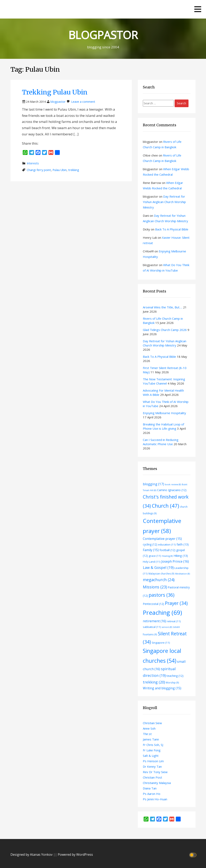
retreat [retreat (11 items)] (174, 621)
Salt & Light (151, 756)
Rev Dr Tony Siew (155, 772)
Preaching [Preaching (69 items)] (162, 613)
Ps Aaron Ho (152, 794)
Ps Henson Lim (153, 761)
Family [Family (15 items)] (151, 550)
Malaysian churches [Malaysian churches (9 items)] (161, 573)
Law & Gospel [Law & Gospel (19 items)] (158, 567)
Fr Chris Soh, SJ (153, 745)
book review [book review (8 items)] (173, 484)
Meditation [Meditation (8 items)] (183, 574)
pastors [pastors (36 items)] (162, 595)
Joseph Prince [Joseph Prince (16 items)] (175, 561)
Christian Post (152, 777)
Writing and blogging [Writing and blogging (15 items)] (162, 688)
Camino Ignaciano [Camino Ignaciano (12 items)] (172, 490)
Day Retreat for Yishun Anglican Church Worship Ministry (164, 202)
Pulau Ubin (60, 170)
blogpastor (58, 102)
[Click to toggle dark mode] (194, 855)
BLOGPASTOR (103, 35)
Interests (33, 163)
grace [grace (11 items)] (155, 556)
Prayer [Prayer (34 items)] (176, 603)
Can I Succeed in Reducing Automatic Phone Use (161, 442)
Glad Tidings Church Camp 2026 (165, 330)
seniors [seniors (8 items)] (167, 627)
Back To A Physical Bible (172, 229)
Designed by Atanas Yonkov (32, 855)
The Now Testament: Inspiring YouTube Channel (164, 381)
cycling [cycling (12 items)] (150, 544)
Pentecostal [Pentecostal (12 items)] (153, 604)
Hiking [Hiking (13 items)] (181, 556)
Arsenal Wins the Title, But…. (163, 307)
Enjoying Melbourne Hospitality (164, 413)
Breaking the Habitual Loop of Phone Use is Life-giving (163, 426)
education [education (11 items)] (167, 544)
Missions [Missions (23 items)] (155, 587)
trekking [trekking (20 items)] (154, 682)
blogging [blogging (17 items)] (153, 484)
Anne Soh (149, 728)
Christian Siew (152, 723)
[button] (198, 9)
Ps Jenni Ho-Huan (155, 799)
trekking (74, 170)
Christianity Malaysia (157, 783)
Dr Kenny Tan (152, 766)
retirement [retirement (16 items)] (154, 621)
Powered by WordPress (75, 855)
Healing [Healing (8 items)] (167, 556)
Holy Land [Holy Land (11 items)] (152, 562)
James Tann (151, 739)
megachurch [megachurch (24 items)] (159, 580)
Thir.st (147, 734)
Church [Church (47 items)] (165, 506)
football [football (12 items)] (167, 550)
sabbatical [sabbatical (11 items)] (152, 627)
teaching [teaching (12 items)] (175, 676)
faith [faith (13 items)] (183, 544)
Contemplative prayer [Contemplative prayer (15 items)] (162, 539)
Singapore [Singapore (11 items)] (161, 643)
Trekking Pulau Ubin (55, 92)
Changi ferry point (39, 170)
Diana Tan (150, 788)
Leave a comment (83, 102)
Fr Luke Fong (152, 750)
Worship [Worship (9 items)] (172, 682)
